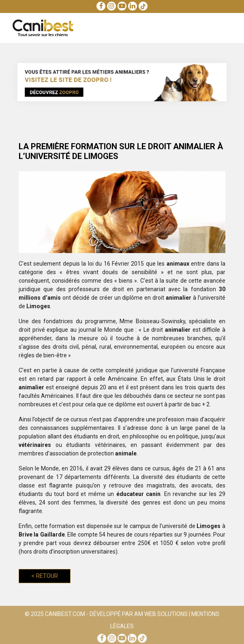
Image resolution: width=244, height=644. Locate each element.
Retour (45, 576)
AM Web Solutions (161, 615)
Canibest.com (65, 615)
